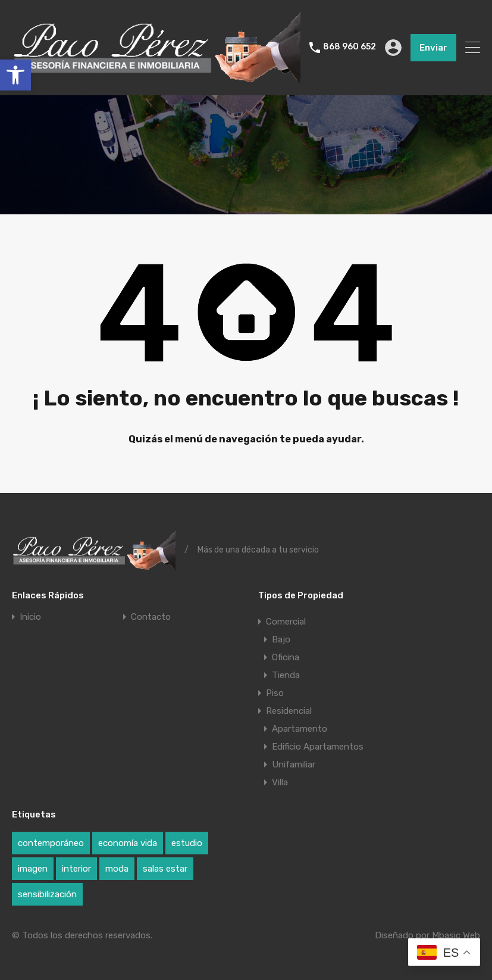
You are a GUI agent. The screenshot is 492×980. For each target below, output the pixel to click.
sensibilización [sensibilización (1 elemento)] (47, 894)
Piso (275, 693)
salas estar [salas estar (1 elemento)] (165, 869)
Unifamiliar (294, 764)
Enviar (433, 48)
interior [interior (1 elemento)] (76, 869)
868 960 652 (350, 47)
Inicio (30, 617)
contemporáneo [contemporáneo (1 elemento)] (51, 843)
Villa (280, 782)
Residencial (289, 711)
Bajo (281, 639)
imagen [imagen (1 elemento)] (33, 869)
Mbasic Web (456, 935)
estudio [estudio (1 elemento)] (187, 843)
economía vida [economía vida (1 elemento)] (128, 843)
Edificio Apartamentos (318, 747)
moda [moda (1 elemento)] (117, 869)
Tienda (286, 675)
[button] (15, 75)
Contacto (151, 617)
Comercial (286, 622)
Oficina (286, 657)
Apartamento (300, 729)
